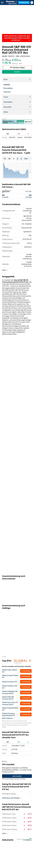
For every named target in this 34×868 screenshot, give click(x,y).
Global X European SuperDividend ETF (9, 478)
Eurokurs (16, 842)
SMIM (22, 833)
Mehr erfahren (8, 482)
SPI (14, 833)
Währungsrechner (10, 849)
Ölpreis (20, 849)
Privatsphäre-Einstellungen (25, 824)
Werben (17, 816)
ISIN (18, 56)
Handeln (17, 72)
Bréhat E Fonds (7, 686)
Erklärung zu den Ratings (11, 560)
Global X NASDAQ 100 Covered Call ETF (10, 456)
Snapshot (7, 84)
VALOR (4, 56)
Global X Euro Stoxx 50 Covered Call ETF (10, 467)
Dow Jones (18, 836)
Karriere (6, 816)
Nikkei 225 (17, 838)
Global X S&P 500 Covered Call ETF (8, 461)
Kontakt (6, 813)
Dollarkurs (7, 842)
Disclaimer (24, 818)
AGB (22, 821)
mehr (5, 269)
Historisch (7, 92)
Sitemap (6, 821)
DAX (27, 833)
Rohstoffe (7, 846)
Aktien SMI (7, 833)
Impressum (24, 813)
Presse (6, 818)
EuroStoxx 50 (8, 836)
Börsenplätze (8, 88)
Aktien (19, 840)
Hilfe (16, 813)
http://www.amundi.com (23, 668)
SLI (18, 833)
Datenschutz (25, 816)
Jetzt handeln (17, 539)
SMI (5, 840)
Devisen (25, 840)
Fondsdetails (26, 434)
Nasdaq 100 (8, 838)
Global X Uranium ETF (10, 445)
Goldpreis (11, 840)
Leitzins (27, 849)
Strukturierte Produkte (17, 844)
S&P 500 (25, 838)
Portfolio (15, 846)
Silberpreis (25, 842)
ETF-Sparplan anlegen (17, 67)
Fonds (6, 844)
